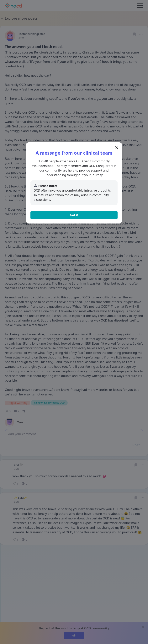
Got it (74, 215)
